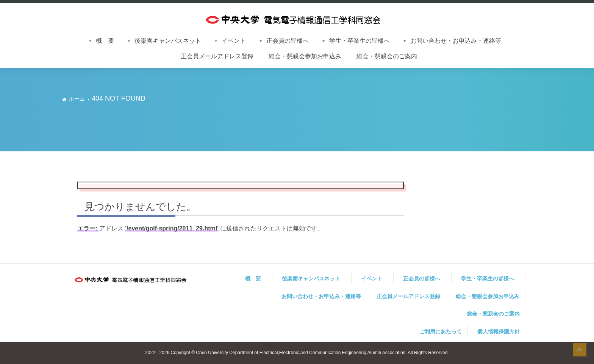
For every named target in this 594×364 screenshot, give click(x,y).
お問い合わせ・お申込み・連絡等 (456, 41)
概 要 (108, 41)
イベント (237, 41)
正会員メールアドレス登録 (217, 56)
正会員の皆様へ (291, 41)
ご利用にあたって (441, 331)
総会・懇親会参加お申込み (305, 56)
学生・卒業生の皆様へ (363, 41)
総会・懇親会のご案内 (387, 56)
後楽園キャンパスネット (171, 41)
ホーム (77, 99)
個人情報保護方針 (499, 331)
